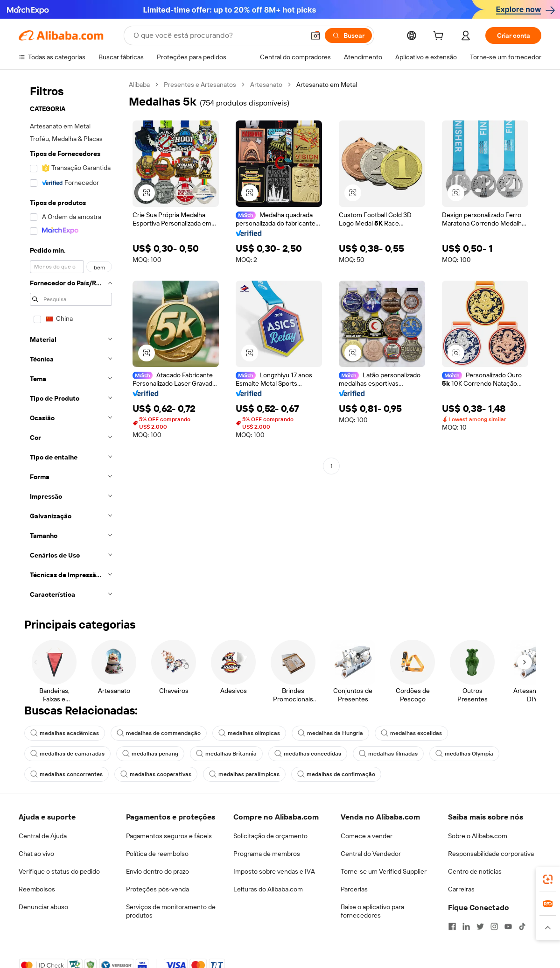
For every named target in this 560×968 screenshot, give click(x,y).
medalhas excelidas (411, 733)
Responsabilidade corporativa (491, 854)
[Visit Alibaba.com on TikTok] (522, 926)
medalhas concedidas (308, 754)
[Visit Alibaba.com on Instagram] (494, 926)
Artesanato (266, 85)
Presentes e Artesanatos (200, 85)
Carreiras (461, 889)
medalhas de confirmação (336, 774)
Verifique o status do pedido (59, 871)
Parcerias (354, 889)
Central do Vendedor (371, 854)
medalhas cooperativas (156, 774)
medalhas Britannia (226, 754)
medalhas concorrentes (66, 774)
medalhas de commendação (159, 733)
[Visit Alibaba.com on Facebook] (452, 926)
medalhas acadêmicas (65, 733)
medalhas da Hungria (330, 733)
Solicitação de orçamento (270, 836)
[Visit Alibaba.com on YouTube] (508, 926)
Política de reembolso (157, 854)
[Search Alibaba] (218, 35)
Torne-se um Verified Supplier (384, 871)
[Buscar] (348, 35)
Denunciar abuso (43, 907)
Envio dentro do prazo (157, 871)
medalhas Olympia (464, 754)
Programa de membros (267, 854)
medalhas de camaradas (67, 754)
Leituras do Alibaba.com (268, 889)
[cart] (440, 37)
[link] (548, 879)
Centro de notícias (475, 871)
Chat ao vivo (36, 854)
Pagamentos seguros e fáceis (169, 836)
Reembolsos (37, 889)
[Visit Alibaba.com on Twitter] (480, 926)
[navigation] (71, 342)
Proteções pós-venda (157, 889)
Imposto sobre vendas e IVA (274, 871)
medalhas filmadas (388, 754)
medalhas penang (150, 754)
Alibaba (139, 85)
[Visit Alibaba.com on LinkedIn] (466, 926)
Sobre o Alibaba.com (478, 836)
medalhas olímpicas (249, 733)
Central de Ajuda (43, 836)
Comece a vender (367, 836)
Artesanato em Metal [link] (327, 85)
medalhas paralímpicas (244, 774)
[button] (315, 35)
